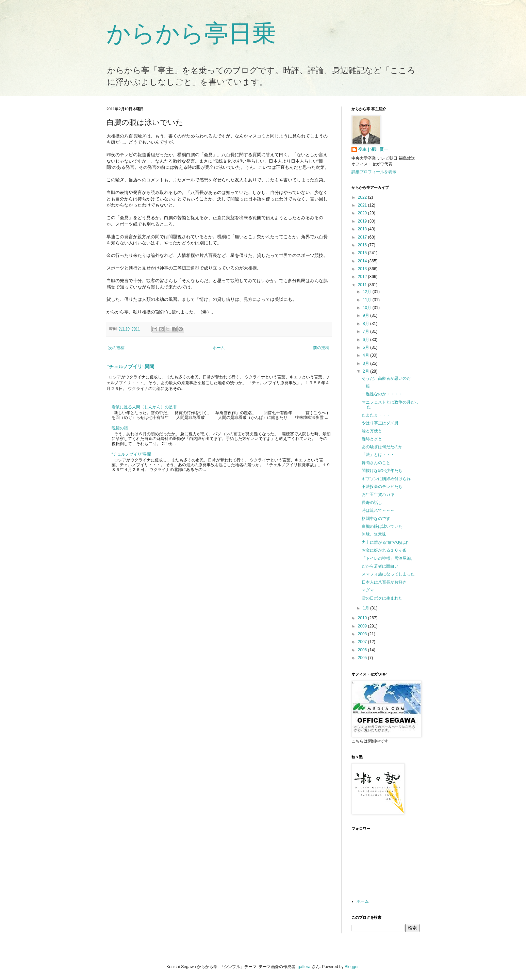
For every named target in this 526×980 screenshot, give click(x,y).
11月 (368, 300)
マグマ (368, 590)
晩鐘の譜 (120, 428)
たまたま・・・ (376, 415)
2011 (363, 285)
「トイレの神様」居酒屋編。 (388, 558)
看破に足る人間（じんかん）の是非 (144, 407)
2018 (363, 229)
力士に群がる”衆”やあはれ (385, 542)
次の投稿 (116, 348)
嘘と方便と (372, 431)
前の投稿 (321, 348)
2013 (363, 269)
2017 (363, 237)
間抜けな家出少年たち (382, 471)
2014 (363, 261)
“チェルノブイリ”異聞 (130, 366)
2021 (363, 205)
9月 (366, 315)
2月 (366, 371)
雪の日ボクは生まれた (382, 598)
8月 (366, 324)
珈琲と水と (372, 439)
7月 (366, 331)
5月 (366, 347)
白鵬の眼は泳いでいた (382, 526)
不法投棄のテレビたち (382, 487)
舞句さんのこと (376, 463)
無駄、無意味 (374, 534)
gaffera (304, 967)
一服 (366, 386)
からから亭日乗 (191, 33)
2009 (363, 626)
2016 (363, 245)
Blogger (352, 967)
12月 (368, 292)
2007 (363, 642)
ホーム (219, 348)
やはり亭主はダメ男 (380, 423)
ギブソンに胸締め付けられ (386, 479)
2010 (363, 618)
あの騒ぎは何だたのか (382, 447)
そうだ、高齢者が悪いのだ (386, 378)
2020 (363, 213)
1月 (366, 608)
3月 (366, 363)
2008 (363, 634)
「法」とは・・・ (378, 455)
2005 (363, 658)
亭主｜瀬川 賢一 (373, 149)
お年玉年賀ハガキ (378, 494)
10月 (368, 308)
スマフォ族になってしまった (388, 574)
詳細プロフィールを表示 (374, 172)
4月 (366, 355)
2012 (363, 277)
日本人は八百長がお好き (384, 582)
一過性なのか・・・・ (382, 394)
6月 (366, 340)
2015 (363, 253)
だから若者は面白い (380, 566)
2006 (363, 650)
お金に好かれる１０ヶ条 (384, 550)
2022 (363, 197)
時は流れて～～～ (378, 510)
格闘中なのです (376, 519)
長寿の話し (372, 503)
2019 (363, 221)
